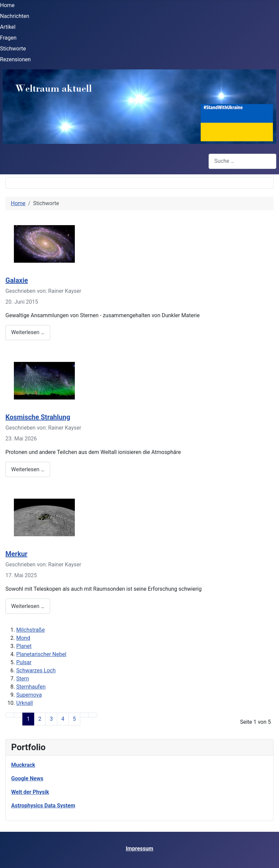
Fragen (8, 38)
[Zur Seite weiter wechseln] (84, 715)
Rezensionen (15, 59)
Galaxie (17, 280)
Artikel (8, 27)
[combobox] (242, 161)
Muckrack (23, 765)
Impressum (139, 849)
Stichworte (13, 49)
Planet (24, 646)
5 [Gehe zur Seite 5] (74, 719)
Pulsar (24, 662)
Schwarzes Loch (36, 670)
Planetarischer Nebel (41, 654)
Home (7, 5)
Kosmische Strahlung (38, 417)
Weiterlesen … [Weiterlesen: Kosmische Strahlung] (28, 469)
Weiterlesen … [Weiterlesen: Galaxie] (28, 332)
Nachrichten (15, 16)
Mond (23, 638)
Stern (23, 679)
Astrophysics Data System (43, 806)
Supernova (29, 695)
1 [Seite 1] (28, 719)
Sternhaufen (31, 687)
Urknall (25, 703)
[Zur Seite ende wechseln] (93, 715)
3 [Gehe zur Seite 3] (51, 719)
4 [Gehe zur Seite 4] (63, 719)
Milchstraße (30, 630)
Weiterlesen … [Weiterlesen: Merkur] (28, 606)
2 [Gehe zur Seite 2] (40, 719)
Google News (27, 778)
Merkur (16, 554)
